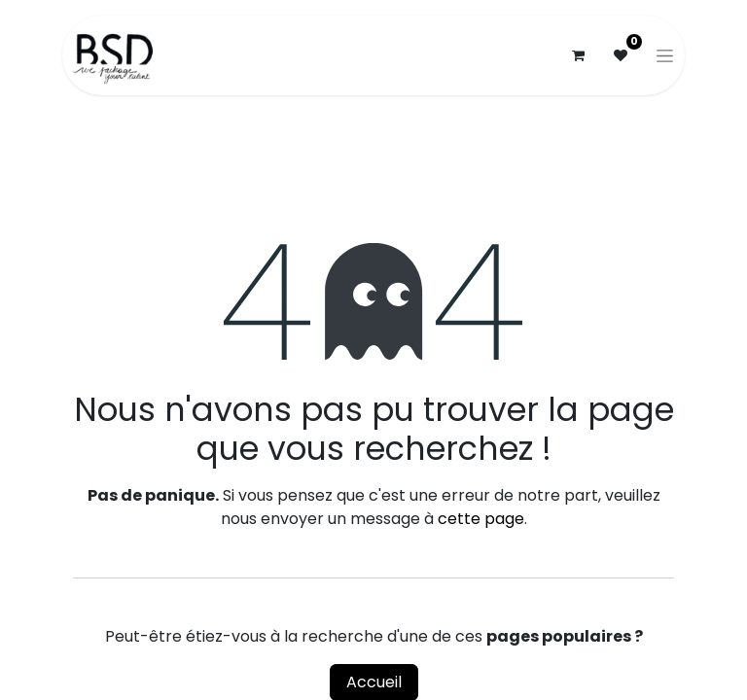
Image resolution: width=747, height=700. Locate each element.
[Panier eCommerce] (578, 55)
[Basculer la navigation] (665, 55)
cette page (481, 519)
